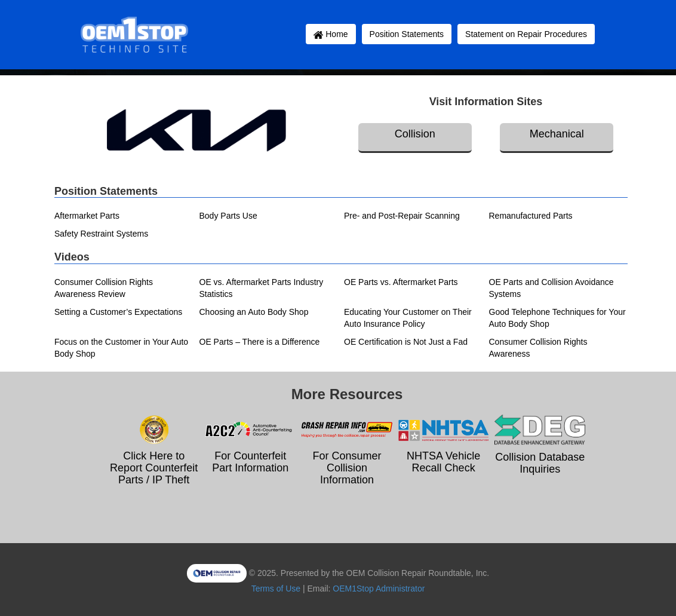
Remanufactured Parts (531, 216)
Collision (415, 134)
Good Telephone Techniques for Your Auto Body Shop (557, 318)
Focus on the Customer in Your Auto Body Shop (121, 348)
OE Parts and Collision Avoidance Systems (551, 288)
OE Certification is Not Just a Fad (406, 342)
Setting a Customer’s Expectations (118, 312)
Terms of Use (276, 589)
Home (331, 34)
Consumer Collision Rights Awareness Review (104, 288)
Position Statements (407, 34)
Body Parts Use (228, 216)
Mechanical (557, 134)
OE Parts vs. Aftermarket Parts (401, 282)
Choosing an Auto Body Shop (254, 312)
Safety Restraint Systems (101, 234)
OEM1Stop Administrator (379, 589)
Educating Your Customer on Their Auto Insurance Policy (408, 318)
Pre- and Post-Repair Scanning (402, 216)
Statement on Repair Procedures (526, 34)
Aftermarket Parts (87, 216)
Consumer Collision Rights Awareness (538, 348)
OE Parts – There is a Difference (260, 342)
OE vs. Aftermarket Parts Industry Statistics (262, 288)
